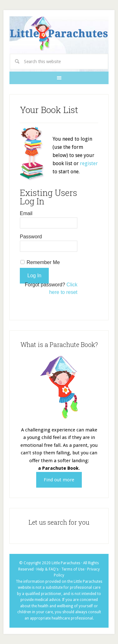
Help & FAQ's (48, 569)
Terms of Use (73, 569)
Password (31, 237)
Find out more (59, 480)
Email (26, 213)
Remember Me (43, 262)
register (89, 163)
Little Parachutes (59, 34)
